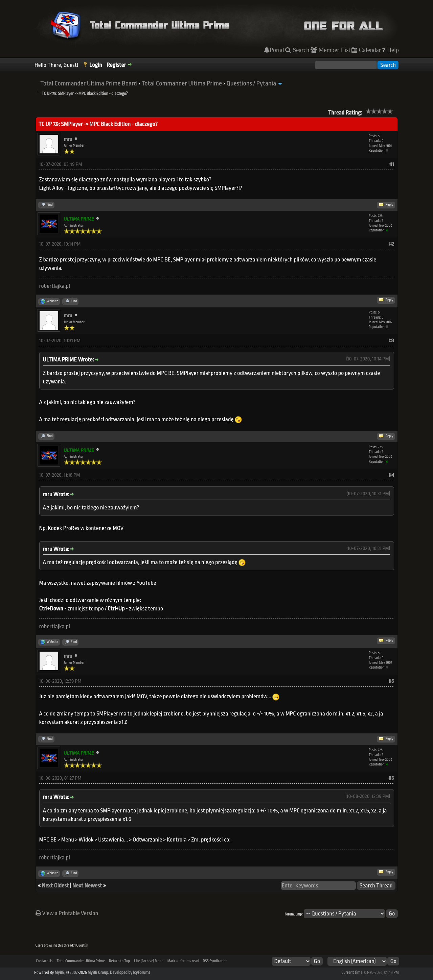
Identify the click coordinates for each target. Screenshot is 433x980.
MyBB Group (98, 973)
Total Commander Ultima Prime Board (89, 83)
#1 (392, 164)
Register (116, 65)
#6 (391, 778)
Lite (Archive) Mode (149, 961)
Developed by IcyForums (130, 973)
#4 (391, 475)
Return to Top (119, 961)
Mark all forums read (183, 961)
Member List (334, 50)
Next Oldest (55, 886)
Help (392, 50)
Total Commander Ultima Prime (182, 83)
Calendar (369, 50)
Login (96, 65)
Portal (277, 50)
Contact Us (44, 961)
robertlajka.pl (55, 286)
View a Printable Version (67, 913)
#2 (391, 244)
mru (68, 139)
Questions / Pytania (252, 83)
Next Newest (87, 886)
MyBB (60, 973)
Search (300, 50)
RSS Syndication (215, 961)
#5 (391, 681)
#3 (391, 341)
